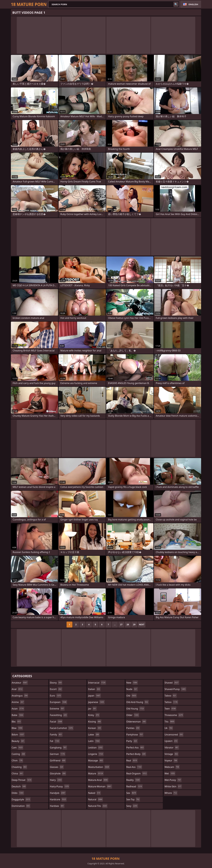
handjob (58, 793)
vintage (171, 754)
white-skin (173, 786)
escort (56, 689)
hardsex (57, 806)
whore (171, 793)
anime (18, 702)
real (132, 760)
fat (55, 741)
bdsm (18, 735)
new (132, 683)
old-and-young (138, 702)
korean (95, 728)
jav (92, 709)
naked (94, 793)
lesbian (96, 748)
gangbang (59, 748)
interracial (97, 683)
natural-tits (98, 806)
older (133, 715)
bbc (16, 722)
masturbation (99, 767)
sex (132, 793)
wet (170, 773)
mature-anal (98, 780)
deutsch (19, 786)
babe (18, 715)
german (58, 754)
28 (128, 624)
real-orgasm (137, 773)
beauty (18, 741)
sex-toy (133, 799)
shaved (172, 683)
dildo (18, 793)
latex (94, 735)
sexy (132, 806)
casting (19, 754)
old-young (135, 709)
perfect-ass (135, 748)
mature (96, 773)
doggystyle (21, 799)
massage (96, 760)
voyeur (171, 760)
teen (170, 709)
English (193, 4)
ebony (56, 683)
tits (170, 722)
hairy (56, 780)
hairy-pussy (60, 786)
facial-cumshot (62, 728)
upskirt (171, 741)
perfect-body (136, 754)
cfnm (17, 760)
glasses (57, 767)
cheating (19, 767)
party (132, 741)
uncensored (174, 735)
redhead (134, 786)
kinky (94, 715)
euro (56, 696)
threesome (174, 715)
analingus (20, 696)
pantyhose (135, 735)
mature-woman (100, 786)
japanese (96, 702)
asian (18, 709)
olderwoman (136, 722)
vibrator (172, 748)
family (56, 735)
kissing (95, 722)
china (18, 773)
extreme (57, 709)
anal (17, 689)
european (59, 702)
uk (169, 728)
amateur (20, 683)
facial (56, 722)
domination (21, 806)
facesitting (59, 715)
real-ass (134, 767)
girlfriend (58, 760)
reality (133, 780)
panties (133, 728)
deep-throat (22, 780)
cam (17, 748)
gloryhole (58, 773)
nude (132, 689)
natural (95, 799)
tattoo (171, 702)
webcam (172, 767)
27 (121, 624)
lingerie (96, 754)
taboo (171, 696)
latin (94, 741)
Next (142, 624)
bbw (17, 728)
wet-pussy (173, 780)
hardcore (58, 799)
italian (94, 689)
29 (134, 624)
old (132, 696)
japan (94, 696)
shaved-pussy (175, 689)
